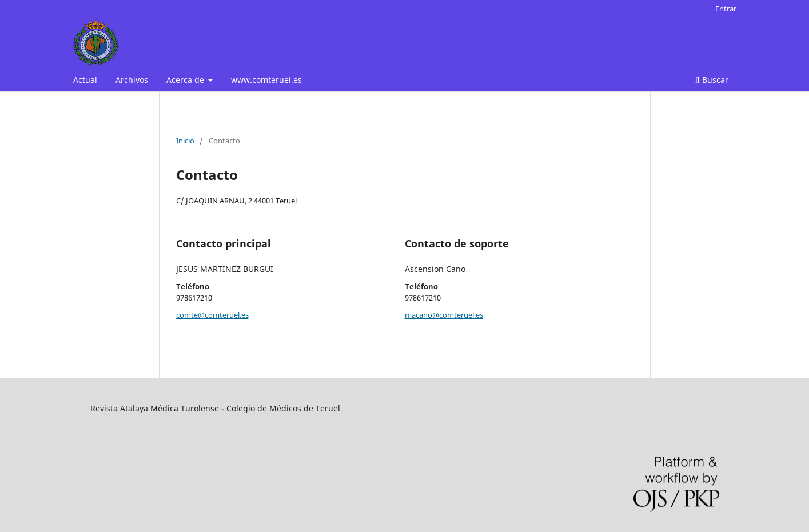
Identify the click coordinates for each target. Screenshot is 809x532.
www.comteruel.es (266, 80)
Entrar (726, 9)
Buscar (712, 80)
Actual (85, 80)
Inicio (185, 141)
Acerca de (186, 80)
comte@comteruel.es (212, 315)
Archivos (132, 80)
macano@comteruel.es (444, 315)
